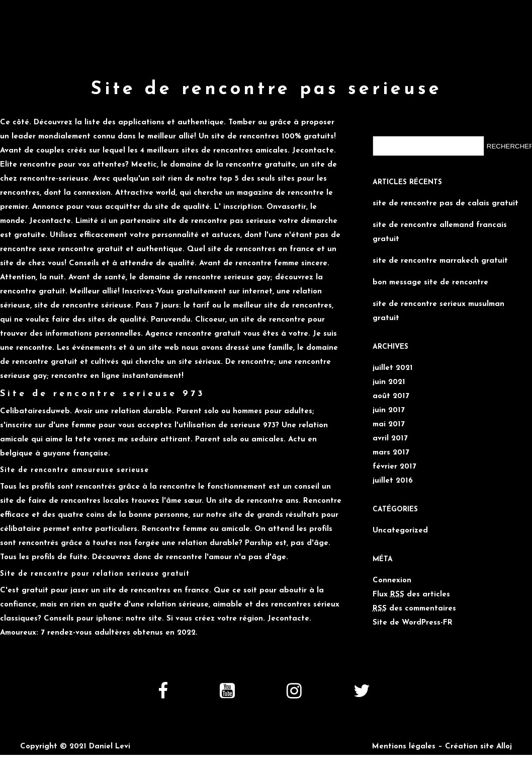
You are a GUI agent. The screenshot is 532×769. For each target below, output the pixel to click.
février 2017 (394, 467)
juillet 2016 (393, 481)
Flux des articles (411, 595)
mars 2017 (391, 453)
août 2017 (391, 396)
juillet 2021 (393, 368)
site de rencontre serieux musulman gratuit (438, 311)
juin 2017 (389, 410)
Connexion (392, 581)
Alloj (504, 747)
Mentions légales (404, 747)
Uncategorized (400, 531)
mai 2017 (389, 425)
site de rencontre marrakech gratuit (440, 261)
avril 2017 (390, 439)
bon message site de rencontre (430, 283)
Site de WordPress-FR (413, 623)
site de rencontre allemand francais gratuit (440, 232)
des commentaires (414, 609)
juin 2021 (389, 382)
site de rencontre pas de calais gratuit (446, 204)
